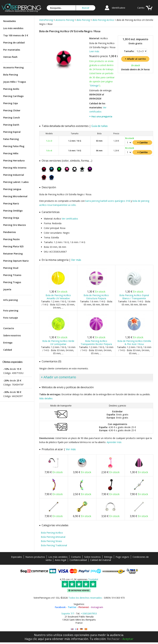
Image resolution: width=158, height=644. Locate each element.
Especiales (17, 557)
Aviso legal (61, 560)
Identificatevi (118, 8)
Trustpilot (93, 579)
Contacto (9, 328)
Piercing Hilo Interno (15, 168)
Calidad (8, 350)
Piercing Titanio (12, 275)
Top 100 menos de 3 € (16, 35)
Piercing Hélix (11, 153)
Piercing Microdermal (15, 196)
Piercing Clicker (12, 110)
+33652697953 (89, 613)
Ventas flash (10, 57)
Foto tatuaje (11, 318)
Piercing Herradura (14, 161)
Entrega (8, 343)
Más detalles (46, 398)
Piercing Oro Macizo (15, 225)
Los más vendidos (13, 28)
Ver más (76, 260)
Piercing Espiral (12, 132)
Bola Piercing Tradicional (54, 545)
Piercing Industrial (14, 175)
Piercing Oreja (11, 218)
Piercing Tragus (12, 282)
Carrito (141, 8)
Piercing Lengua (12, 189)
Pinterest (84, 607)
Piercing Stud (11, 268)
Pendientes (10, 232)
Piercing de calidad (14, 43)
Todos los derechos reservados (85, 598)
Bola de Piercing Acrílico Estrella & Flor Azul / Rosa (134, 343)
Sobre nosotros (12, 335)
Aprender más (114, 442)
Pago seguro (122, 557)
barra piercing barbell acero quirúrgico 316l (108, 201)
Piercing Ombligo (13, 211)
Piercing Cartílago (13, 96)
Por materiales (12, 50)
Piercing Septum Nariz (16, 261)
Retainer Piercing (13, 254)
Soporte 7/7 (68, 613)
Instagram (97, 607)
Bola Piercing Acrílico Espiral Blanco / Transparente (134, 297)
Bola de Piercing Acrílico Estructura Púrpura (96, 297)
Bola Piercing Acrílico (52, 533)
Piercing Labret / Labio (16, 182)
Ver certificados (70, 219)
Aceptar (128, 639)
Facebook (60, 607)
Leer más (94, 51)
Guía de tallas (100, 126)
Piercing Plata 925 (13, 246)
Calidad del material (101, 560)
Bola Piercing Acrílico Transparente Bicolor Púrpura (96, 343)
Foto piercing (11, 311)
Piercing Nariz (11, 203)
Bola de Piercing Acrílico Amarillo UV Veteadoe (58, 297)
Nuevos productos (35, 557)
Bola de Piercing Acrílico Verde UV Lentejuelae (58, 343)
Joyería (7, 289)
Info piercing (11, 300)
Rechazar (113, 639)
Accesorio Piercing (13, 67)
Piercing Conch (12, 118)
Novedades (10, 21)
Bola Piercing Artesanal (53, 537)
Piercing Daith (11, 125)
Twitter (72, 607)
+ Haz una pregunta (101, 116)
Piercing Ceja (11, 103)
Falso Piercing (11, 139)
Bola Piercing (11, 75)
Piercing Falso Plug (14, 146)
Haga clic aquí (34, 639)
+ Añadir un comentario (58, 377)
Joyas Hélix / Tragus (15, 82)
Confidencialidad (78, 560)
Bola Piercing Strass (51, 541)
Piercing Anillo (11, 89)
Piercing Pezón (11, 239)
